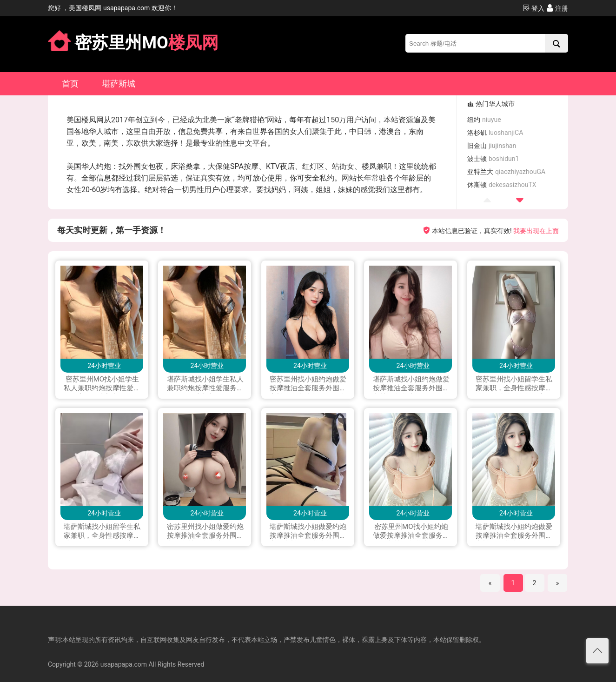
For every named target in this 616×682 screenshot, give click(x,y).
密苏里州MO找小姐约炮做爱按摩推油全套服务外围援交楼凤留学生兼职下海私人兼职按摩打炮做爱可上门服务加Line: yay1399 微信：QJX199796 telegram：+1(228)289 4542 (411, 532)
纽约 (484, 120)
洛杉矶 (495, 133)
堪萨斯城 (119, 84)
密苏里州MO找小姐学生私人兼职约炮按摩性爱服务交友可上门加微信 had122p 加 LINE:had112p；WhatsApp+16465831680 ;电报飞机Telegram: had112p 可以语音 (102, 384)
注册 (557, 8)
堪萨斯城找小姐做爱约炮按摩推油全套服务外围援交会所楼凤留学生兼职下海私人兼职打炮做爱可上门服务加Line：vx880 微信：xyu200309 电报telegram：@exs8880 (308, 532)
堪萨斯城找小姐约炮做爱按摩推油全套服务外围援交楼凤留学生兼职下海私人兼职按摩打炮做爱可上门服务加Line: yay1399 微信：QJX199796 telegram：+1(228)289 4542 (514, 532)
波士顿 (493, 159)
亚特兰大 (506, 172)
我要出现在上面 (536, 231)
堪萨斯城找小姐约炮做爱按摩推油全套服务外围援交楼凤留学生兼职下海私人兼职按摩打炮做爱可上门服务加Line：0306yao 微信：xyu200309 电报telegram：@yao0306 (411, 384)
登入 (533, 8)
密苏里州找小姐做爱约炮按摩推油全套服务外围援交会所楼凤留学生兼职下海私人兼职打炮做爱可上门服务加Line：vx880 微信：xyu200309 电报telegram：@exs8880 (205, 532)
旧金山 (492, 146)
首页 (70, 84)
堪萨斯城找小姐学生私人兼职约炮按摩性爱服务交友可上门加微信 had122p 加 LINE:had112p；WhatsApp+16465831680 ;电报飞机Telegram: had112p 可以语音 (205, 384)
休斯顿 (502, 185)
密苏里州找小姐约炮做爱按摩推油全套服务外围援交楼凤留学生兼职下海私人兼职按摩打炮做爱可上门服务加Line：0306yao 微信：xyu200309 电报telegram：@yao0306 (308, 384)
